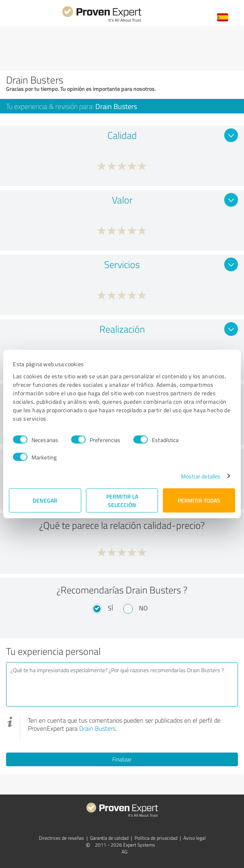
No (143, 608)
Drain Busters (97, 728)
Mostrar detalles (201, 476)
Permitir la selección (122, 500)
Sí (110, 608)
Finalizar (122, 759)
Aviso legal (195, 838)
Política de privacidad (156, 838)
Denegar (45, 500)
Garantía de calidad (109, 838)
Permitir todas (199, 500)
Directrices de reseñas (61, 838)
